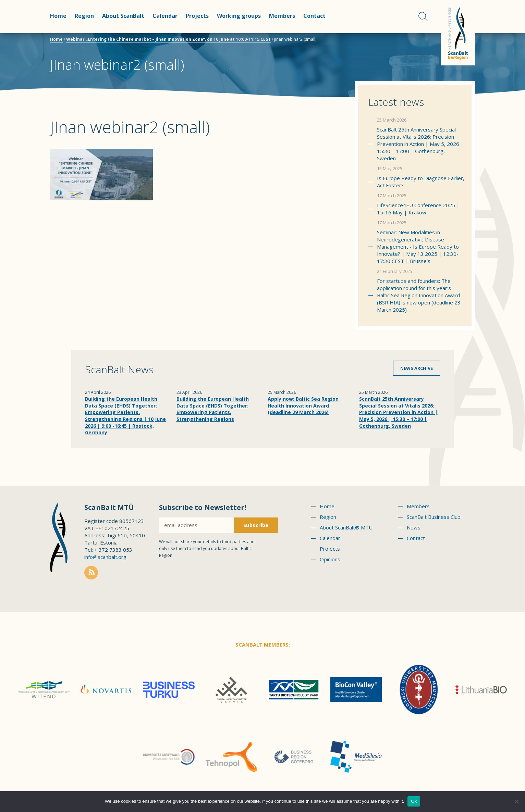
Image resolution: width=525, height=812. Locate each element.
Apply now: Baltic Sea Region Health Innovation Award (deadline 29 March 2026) (303, 405)
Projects (197, 16)
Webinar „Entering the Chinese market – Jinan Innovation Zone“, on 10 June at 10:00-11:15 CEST (168, 39)
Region (84, 16)
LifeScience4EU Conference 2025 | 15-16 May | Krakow (418, 209)
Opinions (330, 559)
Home (58, 16)
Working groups (239, 16)
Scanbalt (458, 33)
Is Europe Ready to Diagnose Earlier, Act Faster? (421, 182)
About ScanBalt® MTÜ (346, 527)
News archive (417, 368)
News (414, 527)
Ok (414, 801)
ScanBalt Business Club (434, 517)
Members (282, 16)
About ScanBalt (123, 16)
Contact (314, 16)
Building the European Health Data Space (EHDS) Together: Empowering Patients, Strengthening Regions (213, 409)
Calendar (165, 16)
